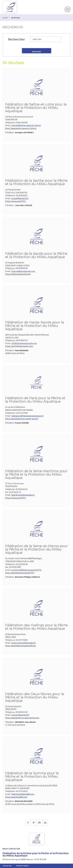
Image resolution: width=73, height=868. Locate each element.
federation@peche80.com (23, 794)
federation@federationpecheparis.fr (27, 416)
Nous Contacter (11, 849)
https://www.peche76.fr (15, 498)
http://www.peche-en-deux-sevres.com (22, 718)
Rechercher (16, 39)
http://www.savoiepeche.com (18, 274)
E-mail (39, 822)
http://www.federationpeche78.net (20, 646)
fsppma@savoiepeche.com (23, 271)
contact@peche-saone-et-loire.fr (26, 125)
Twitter (34, 822)
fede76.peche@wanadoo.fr (23, 495)
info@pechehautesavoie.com (24, 343)
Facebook (28, 822)
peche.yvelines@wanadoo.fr (24, 643)
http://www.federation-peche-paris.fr (22, 419)
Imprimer (45, 822)
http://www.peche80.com (16, 797)
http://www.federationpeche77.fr (20, 573)
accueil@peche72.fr (20, 198)
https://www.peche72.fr (15, 201)
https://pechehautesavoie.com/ (19, 346)
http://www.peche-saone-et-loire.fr (21, 128)
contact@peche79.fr (20, 715)
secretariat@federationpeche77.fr (26, 570)
